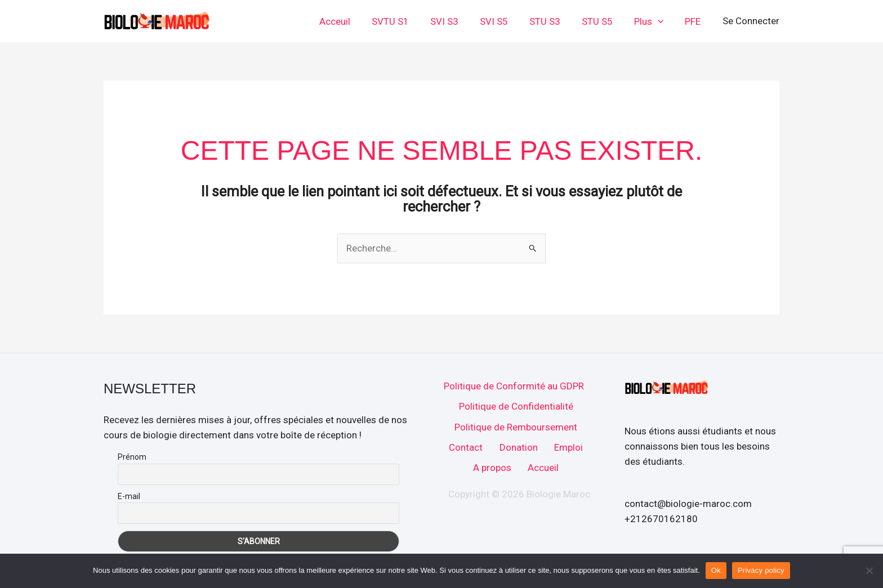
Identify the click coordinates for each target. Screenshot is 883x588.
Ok (716, 570)
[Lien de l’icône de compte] (751, 21)
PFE (694, 21)
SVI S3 (457, 21)
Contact (466, 449)
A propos (492, 470)
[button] (661, 21)
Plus (652, 21)
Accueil (543, 470)
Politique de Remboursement (516, 428)
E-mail (129, 496)
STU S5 (603, 21)
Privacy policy (761, 570)
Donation (518, 449)
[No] (869, 571)
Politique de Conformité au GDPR (513, 386)
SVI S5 (504, 21)
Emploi (568, 449)
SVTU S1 (405, 21)
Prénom (132, 457)
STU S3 (553, 21)
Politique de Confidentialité (516, 407)
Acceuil (352, 21)
